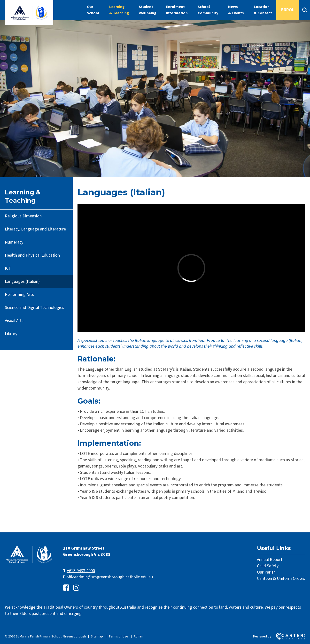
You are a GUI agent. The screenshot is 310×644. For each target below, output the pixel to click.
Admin (138, 636)
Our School (93, 10)
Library (11, 334)
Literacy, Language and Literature (35, 229)
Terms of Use (118, 636)
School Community (208, 10)
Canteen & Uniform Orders (281, 579)
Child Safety (268, 566)
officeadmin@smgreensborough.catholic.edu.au (110, 577)
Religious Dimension (23, 216)
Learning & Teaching (119, 10)
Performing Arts (19, 295)
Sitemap (97, 636)
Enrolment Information (177, 10)
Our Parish (266, 572)
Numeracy (14, 242)
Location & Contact (263, 10)
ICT (8, 268)
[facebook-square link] (66, 588)
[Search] (305, 10)
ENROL (288, 10)
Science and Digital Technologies (35, 308)
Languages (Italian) (22, 281)
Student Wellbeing (147, 10)
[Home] (29, 563)
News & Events (236, 10)
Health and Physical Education (32, 255)
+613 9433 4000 (81, 571)
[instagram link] (76, 588)
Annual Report (270, 560)
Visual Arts (14, 321)
